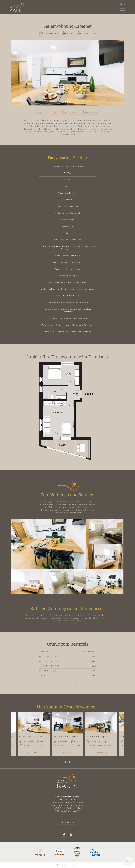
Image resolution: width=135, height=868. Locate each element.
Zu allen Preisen (68, 683)
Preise (54, 112)
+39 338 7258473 (68, 800)
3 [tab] (70, 102)
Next (69, 762)
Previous (66, 762)
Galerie (41, 112)
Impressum (74, 865)
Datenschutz (62, 865)
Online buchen (91, 112)
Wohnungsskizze (71, 112)
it (124, 4)
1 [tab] (65, 102)
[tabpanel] (67, 73)
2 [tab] (68, 102)
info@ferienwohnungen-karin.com (68, 802)
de (121, 4)
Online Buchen (68, 822)
